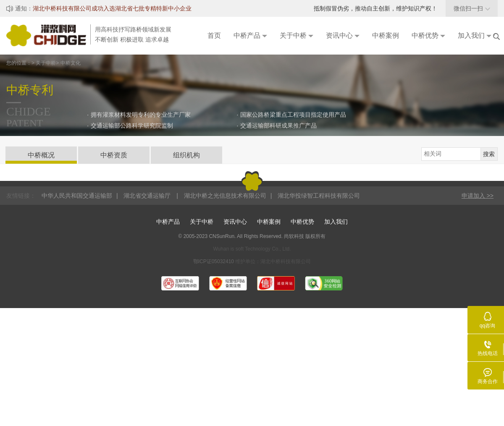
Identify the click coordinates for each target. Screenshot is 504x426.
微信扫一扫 (472, 8)
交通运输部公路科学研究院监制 (132, 125)
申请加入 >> (478, 196)
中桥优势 (302, 222)
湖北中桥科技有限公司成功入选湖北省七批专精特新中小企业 (112, 8)
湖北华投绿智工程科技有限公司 (319, 196)
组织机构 (186, 155)
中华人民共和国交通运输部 (77, 196)
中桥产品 (168, 222)
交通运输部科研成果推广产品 (278, 125)
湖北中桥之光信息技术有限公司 (225, 196)
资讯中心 (235, 222)
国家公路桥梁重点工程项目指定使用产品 (293, 115)
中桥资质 (114, 155)
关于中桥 (202, 222)
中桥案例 (269, 222)
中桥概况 (41, 155)
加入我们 (336, 222)
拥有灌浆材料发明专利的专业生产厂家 (141, 115)
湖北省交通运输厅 (148, 196)
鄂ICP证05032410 (214, 261)
